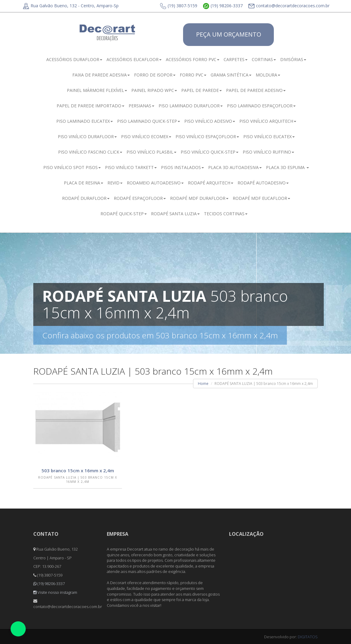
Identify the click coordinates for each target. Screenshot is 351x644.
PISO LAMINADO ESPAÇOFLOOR (261, 106)
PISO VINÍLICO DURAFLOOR (87, 137)
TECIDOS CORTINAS (226, 214)
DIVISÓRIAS (293, 59)
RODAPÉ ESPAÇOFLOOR (140, 198)
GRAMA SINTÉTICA (231, 75)
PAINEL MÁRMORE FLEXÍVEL (97, 90)
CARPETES (236, 59)
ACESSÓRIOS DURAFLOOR (74, 59)
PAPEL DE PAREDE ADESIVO (256, 90)
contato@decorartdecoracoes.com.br (289, 6)
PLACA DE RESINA (84, 183)
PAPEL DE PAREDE (202, 90)
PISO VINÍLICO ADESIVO (210, 121)
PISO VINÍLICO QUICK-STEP (210, 152)
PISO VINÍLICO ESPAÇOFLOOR (207, 137)
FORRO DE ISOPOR (155, 75)
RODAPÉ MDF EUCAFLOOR (261, 198)
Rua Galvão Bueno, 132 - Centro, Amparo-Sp (71, 6)
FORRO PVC (193, 75)
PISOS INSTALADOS (182, 167)
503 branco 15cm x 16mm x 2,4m (78, 470)
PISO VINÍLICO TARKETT (131, 167)
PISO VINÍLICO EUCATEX (269, 137)
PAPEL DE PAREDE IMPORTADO (90, 106)
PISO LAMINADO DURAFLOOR (191, 106)
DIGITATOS (308, 637)
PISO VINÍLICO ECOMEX (146, 137)
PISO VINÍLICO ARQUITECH (268, 121)
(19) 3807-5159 (179, 6)
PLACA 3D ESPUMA (287, 167)
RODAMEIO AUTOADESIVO (155, 183)
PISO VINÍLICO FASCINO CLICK (90, 152)
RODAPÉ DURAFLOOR (86, 198)
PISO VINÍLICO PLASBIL (151, 152)
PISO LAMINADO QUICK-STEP (149, 121)
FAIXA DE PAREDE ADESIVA (101, 75)
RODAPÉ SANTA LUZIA (175, 214)
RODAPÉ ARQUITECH (211, 183)
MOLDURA (268, 75)
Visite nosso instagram (55, 592)
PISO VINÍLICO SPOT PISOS (72, 167)
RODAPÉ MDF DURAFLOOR (199, 198)
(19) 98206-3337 (223, 6)
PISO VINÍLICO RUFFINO (268, 152)
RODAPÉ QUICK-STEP (124, 214)
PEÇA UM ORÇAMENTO (229, 34)
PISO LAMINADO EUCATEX (85, 121)
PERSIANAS (141, 106)
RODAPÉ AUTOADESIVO (263, 183)
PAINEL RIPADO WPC (154, 90)
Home (203, 384)
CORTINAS (264, 59)
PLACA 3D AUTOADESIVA (235, 167)
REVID (115, 183)
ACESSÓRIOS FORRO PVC (193, 59)
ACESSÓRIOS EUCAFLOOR (134, 59)
